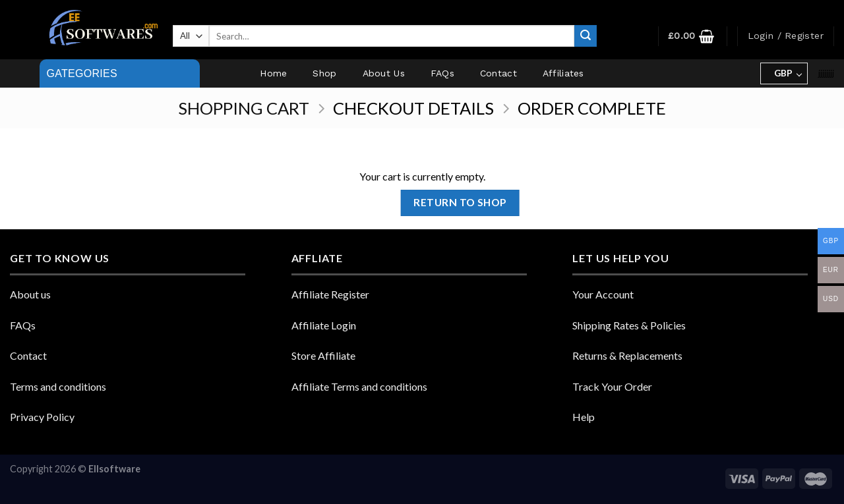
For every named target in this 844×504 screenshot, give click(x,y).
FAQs (442, 73)
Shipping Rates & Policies (629, 325)
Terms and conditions (58, 386)
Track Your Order (612, 386)
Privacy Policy (42, 417)
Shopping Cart (244, 108)
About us (30, 294)
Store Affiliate (323, 355)
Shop (324, 73)
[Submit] (586, 36)
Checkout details (413, 108)
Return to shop (460, 202)
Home (273, 73)
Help (584, 417)
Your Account (603, 294)
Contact (498, 73)
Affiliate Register (330, 294)
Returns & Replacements (627, 355)
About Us (384, 73)
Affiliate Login (324, 325)
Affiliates (563, 73)
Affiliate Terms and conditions (359, 386)
